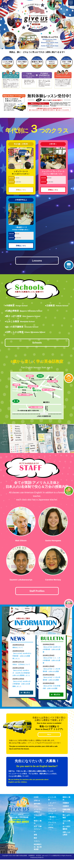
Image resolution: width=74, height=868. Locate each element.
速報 (35, 843)
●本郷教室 (17, 307)
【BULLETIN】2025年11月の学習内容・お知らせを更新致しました (21, 687)
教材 (35, 846)
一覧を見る (29, 699)
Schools (37, 344)
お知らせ (37, 809)
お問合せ (69, 265)
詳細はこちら (21, 190)
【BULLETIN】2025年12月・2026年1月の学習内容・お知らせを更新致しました (22, 676)
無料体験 (69, 378)
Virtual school (69, 604)
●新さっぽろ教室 (24, 317)
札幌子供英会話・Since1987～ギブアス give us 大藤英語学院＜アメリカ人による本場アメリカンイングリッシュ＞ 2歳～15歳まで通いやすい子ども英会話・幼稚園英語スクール (37, 29)
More (49, 743)
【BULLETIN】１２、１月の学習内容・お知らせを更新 (52, 664)
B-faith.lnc (41, 866)
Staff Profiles (37, 594)
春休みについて (18, 651)
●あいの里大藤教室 (23, 328)
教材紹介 (69, 491)
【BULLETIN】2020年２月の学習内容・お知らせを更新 (52, 653)
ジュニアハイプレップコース (52, 820)
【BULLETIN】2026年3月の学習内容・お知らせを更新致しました (22, 659)
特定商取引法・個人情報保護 (38, 855)
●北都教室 (56, 307)
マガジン (37, 850)
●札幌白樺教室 (24, 312)
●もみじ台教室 (21, 322)
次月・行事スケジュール (38, 837)
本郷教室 (66, 811)
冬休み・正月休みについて (21, 668)
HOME (36, 806)
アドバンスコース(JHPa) (52, 833)
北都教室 (66, 815)
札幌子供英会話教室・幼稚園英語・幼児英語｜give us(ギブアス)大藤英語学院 (38, 864)
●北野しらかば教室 (26, 333)
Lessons (37, 261)
